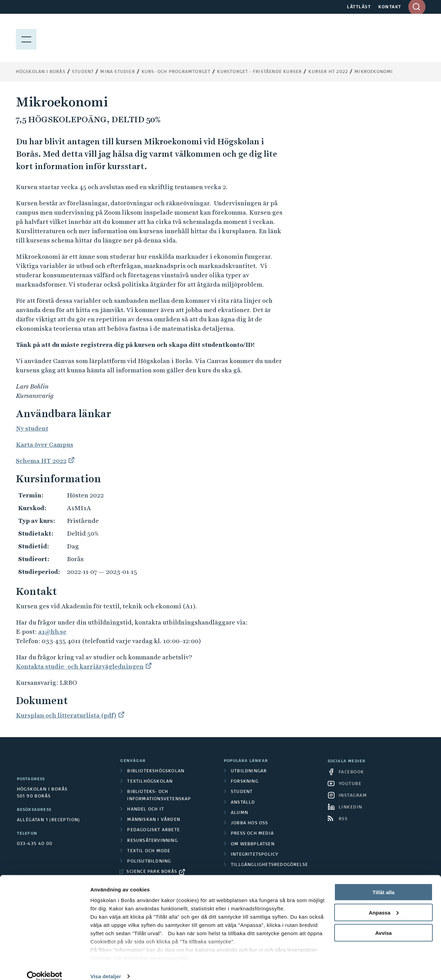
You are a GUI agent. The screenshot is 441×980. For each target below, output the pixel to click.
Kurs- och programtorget (176, 72)
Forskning (245, 782)
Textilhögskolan (150, 782)
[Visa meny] (26, 38)
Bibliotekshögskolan (156, 771)
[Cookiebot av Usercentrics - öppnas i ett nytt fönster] (45, 967)
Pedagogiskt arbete (153, 830)
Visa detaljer (106, 966)
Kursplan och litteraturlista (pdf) (66, 715)
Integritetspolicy (255, 855)
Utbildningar (249, 771)
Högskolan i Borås (41, 72)
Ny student (32, 428)
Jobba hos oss (250, 823)
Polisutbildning (149, 862)
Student (83, 72)
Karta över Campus (45, 445)
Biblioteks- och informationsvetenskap (159, 795)
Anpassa (384, 903)
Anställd (243, 803)
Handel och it (146, 809)
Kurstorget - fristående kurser (259, 72)
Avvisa (383, 923)
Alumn (239, 813)
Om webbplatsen (253, 844)
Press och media (252, 834)
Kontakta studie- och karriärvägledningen (80, 666)
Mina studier (117, 72)
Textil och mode (149, 851)
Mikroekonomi (374, 72)
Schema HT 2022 (41, 461)
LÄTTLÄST (359, 7)
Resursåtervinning (152, 841)
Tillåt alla (383, 882)
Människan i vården (154, 820)
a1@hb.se (52, 632)
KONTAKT (390, 7)
